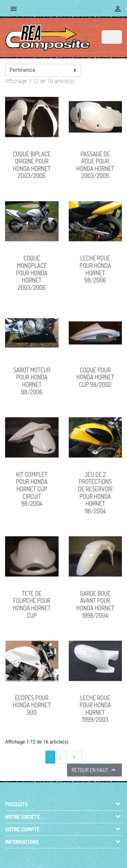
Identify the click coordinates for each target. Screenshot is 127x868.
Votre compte (22, 829)
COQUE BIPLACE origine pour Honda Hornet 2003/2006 (32, 165)
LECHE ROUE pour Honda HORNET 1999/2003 (95, 709)
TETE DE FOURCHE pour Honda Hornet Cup (32, 604)
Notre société (23, 817)
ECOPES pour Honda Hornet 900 (32, 705)
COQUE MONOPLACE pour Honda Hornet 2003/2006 (32, 273)
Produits (16, 804)
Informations (22, 842)
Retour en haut (94, 770)
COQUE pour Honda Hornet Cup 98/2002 (95, 377)
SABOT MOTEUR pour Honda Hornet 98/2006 (32, 381)
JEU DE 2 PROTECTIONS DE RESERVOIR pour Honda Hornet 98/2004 (95, 493)
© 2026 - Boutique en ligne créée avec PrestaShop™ (65, 855)
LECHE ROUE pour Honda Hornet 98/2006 (95, 269)
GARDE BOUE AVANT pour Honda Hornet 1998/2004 (95, 604)
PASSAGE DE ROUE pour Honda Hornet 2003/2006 (95, 165)
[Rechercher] (112, 37)
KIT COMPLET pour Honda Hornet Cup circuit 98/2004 (32, 489)
